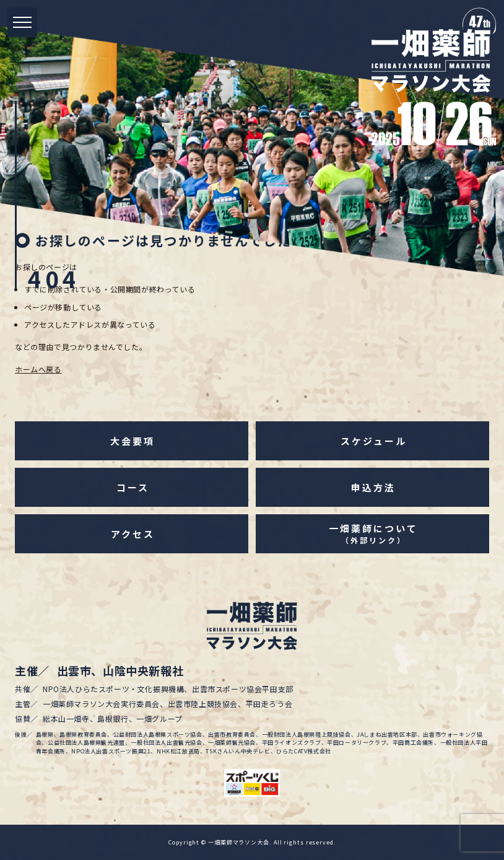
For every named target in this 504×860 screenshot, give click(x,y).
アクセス (133, 534)
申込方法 (373, 487)
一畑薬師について (372, 533)
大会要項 (133, 441)
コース (133, 487)
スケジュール (374, 441)
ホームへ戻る (38, 369)
